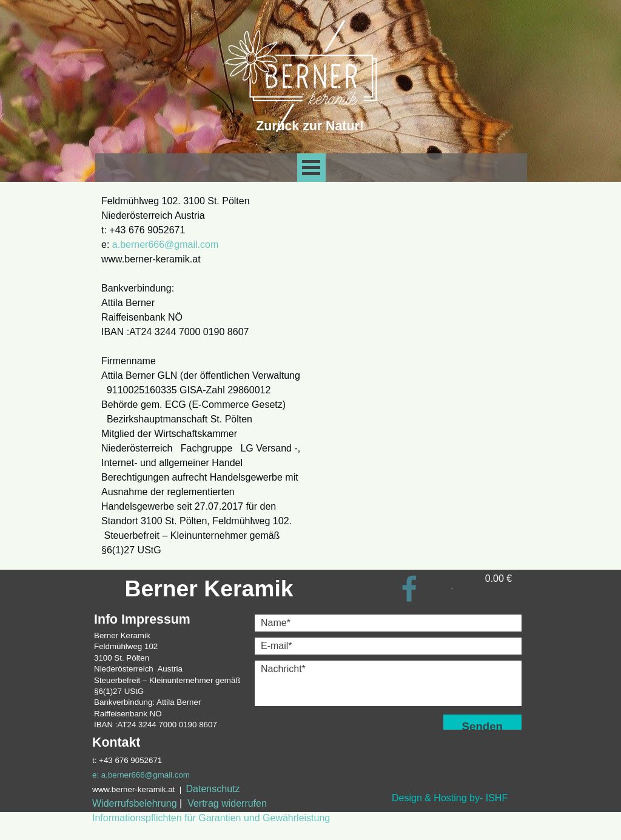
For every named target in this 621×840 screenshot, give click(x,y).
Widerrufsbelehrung (135, 803)
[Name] (388, 623)
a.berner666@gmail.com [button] (165, 245)
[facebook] (409, 588)
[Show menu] (311, 168)
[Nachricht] (388, 683)
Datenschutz (213, 789)
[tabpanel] (201, 376)
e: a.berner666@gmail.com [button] (141, 775)
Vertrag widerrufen (227, 803)
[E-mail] (388, 646)
